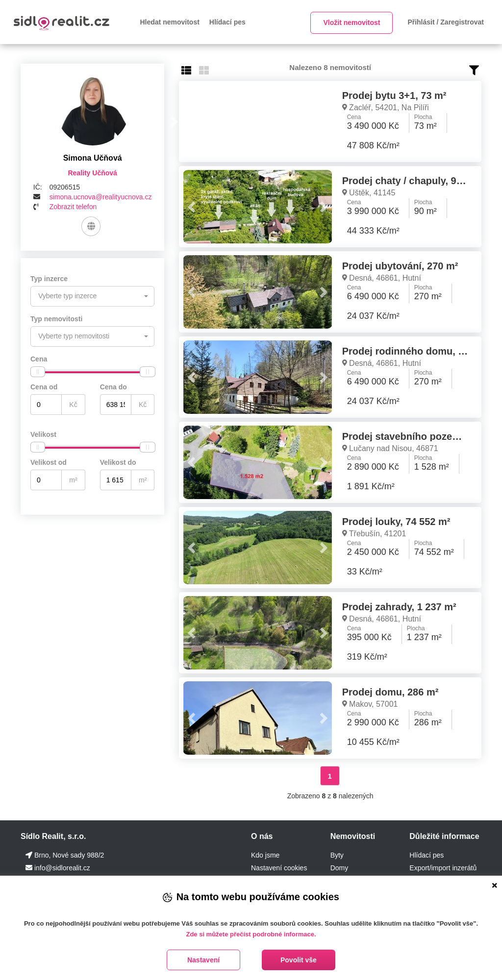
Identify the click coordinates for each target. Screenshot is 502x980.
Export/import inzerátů (443, 868)
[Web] (91, 226)
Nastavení (203, 960)
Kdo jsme (265, 855)
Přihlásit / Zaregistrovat (446, 22)
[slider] (38, 372)
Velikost (43, 434)
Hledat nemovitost (170, 22)
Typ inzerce (49, 279)
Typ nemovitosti (56, 319)
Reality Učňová (92, 173)
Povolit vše (299, 960)
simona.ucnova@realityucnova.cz (101, 197)
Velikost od (49, 462)
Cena (39, 359)
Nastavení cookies (279, 868)
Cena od (44, 387)
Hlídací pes (227, 22)
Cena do (113, 387)
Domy (339, 868)
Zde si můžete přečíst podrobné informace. (251, 934)
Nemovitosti (353, 836)
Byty (337, 855)
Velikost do (118, 462)
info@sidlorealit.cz (62, 868)
